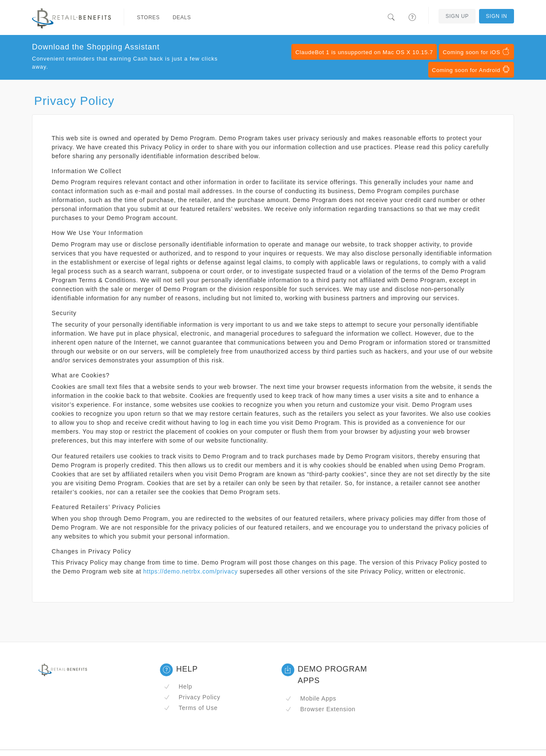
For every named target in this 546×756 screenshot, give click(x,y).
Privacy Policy (192, 697)
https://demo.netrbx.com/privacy (191, 571)
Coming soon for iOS (476, 52)
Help (178, 686)
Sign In (497, 16)
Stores (148, 17)
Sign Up (457, 16)
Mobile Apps (311, 698)
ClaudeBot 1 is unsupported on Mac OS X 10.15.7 (364, 52)
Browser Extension (320, 709)
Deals (182, 17)
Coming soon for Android (471, 70)
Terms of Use (191, 708)
